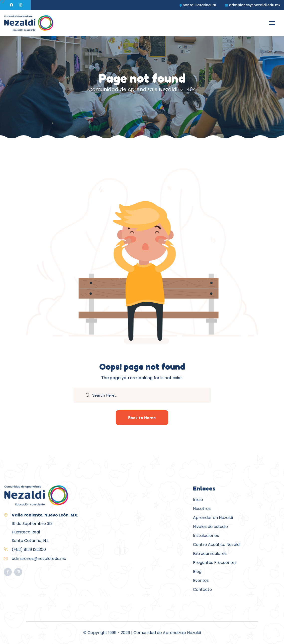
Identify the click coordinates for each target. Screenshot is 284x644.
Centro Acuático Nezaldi (217, 545)
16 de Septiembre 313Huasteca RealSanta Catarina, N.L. (45, 528)
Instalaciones (206, 536)
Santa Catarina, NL (200, 5)
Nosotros (202, 509)
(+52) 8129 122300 (29, 550)
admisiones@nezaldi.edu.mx (255, 5)
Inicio (198, 500)
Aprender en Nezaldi (213, 518)
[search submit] (88, 395)
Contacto (202, 589)
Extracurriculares (210, 554)
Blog (197, 571)
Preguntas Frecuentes (215, 563)
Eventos (201, 580)
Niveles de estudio (210, 527)
